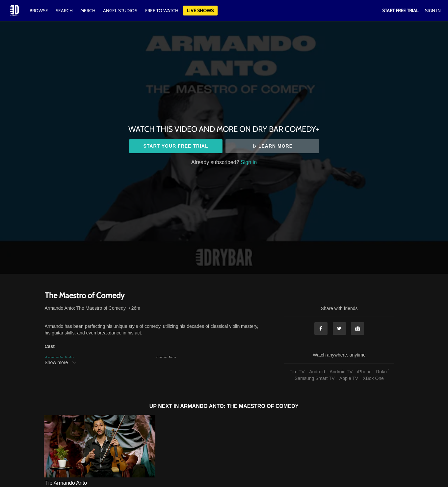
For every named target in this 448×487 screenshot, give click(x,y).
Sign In (433, 11)
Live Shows (200, 11)
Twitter (339, 329)
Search (65, 11)
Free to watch (162, 11)
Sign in (249, 162)
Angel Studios (120, 11)
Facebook (321, 329)
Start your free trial (176, 146)
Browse (39, 11)
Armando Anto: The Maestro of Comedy (85, 308)
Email (357, 329)
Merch (88, 11)
